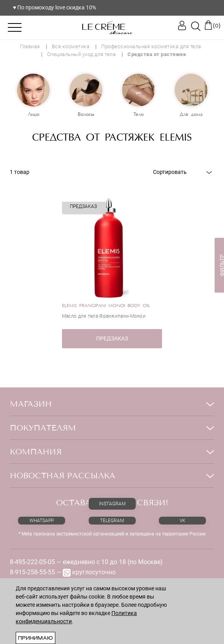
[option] (33, 95)
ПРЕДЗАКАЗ (112, 338)
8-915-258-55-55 (32, 572)
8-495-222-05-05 (32, 562)
